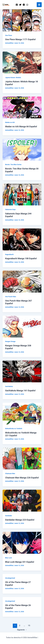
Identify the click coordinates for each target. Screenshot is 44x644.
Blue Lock (8, 558)
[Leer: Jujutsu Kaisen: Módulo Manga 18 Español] (22, 62)
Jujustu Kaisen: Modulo (13, 78)
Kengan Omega (10, 341)
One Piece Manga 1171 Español (20, 39)
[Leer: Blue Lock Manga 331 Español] (22, 543)
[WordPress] (27, 5)
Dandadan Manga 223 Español (20, 520)
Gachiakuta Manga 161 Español (20, 391)
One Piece (9, 35)
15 (29, 626)
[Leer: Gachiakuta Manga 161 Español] (22, 371)
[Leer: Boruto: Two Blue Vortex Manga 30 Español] (22, 149)
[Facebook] (17, 5)
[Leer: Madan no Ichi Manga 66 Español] (22, 107)
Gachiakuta (9, 386)
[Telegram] (24, 5)
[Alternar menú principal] (39, 5)
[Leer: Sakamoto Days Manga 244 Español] (22, 194)
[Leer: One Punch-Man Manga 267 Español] (22, 281)
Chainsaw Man (10, 473)
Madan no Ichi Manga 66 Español (21, 126)
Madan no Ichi (10, 122)
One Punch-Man (11, 297)
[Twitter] (20, 5)
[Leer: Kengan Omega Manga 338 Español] (22, 326)
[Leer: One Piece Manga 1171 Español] (22, 20)
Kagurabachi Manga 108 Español (21, 258)
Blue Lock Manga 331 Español (20, 562)
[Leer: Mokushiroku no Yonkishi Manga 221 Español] (22, 413)
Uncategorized (10, 578)
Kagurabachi (9, 254)
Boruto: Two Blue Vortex (13, 165)
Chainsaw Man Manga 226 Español (22, 478)
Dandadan (9, 516)
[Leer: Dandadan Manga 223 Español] (22, 501)
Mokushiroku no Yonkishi (14, 429)
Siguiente (22, 630)
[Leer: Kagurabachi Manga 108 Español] (22, 239)
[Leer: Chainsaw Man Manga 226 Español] (22, 458)
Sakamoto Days (10, 209)
